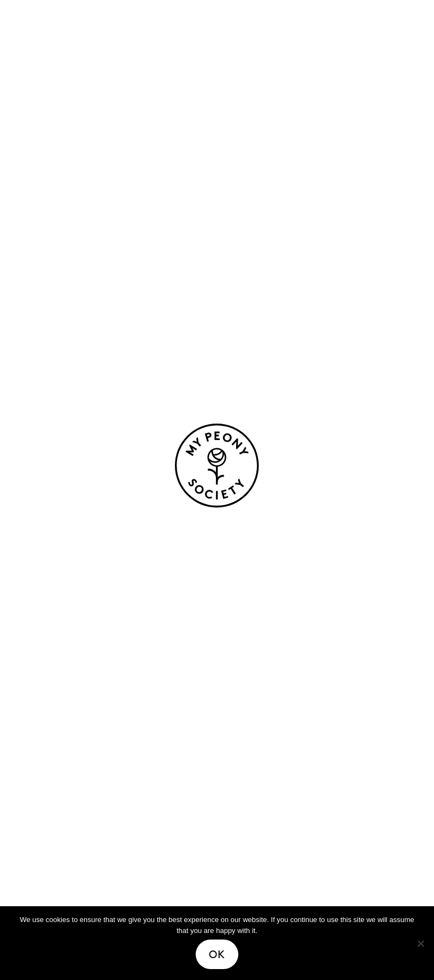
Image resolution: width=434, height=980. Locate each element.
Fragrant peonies (70, 724)
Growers (244, 724)
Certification (255, 743)
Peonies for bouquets (80, 686)
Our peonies (57, 667)
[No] (420, 943)
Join (233, 846)
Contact (244, 808)
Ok (217, 954)
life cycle (68, 374)
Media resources (264, 865)
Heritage (245, 686)
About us (245, 667)
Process (242, 705)
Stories (44, 808)
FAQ (233, 827)
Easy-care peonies (73, 705)
